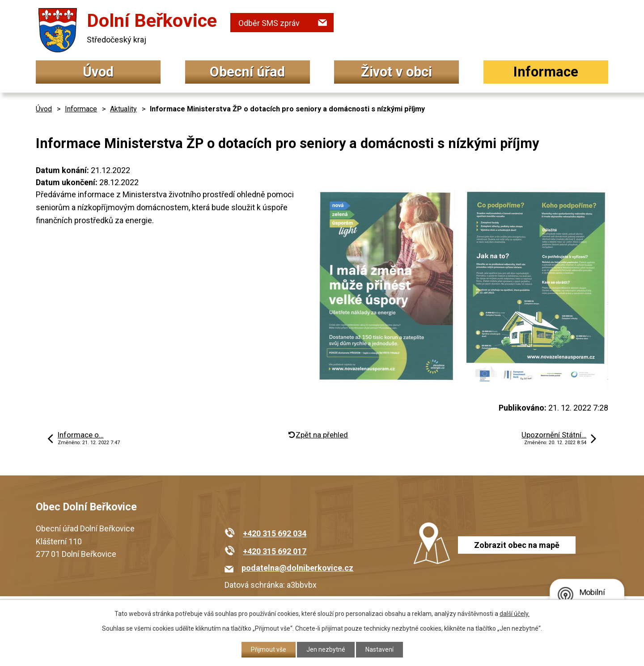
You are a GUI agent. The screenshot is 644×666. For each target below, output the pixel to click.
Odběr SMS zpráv (269, 23)
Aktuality (123, 109)
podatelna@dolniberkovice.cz (297, 568)
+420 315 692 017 (275, 551)
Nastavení (379, 649)
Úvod (98, 72)
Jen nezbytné (326, 649)
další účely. (515, 614)
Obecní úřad (247, 72)
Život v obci (396, 72)
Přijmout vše (269, 649)
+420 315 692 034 (275, 533)
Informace (546, 72)
